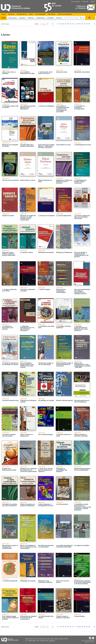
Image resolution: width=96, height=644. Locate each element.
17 (73, 24)
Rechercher (81, 18)
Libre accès (12, 18)
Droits (31, 14)
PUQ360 (50, 18)
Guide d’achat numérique (65, 14)
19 (77, 24)
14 (66, 24)
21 (82, 24)
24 (87, 24)
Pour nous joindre (75, 2)
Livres (3, 18)
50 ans (59, 18)
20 (80, 24)
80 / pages (43, 24)
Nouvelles (11, 14)
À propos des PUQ (22, 14)
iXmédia (92, 642)
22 (84, 24)
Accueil (4, 14)
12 (63, 24)
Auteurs (22, 18)
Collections (40, 18)
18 (75, 24)
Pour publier (52, 14)
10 (61, 24)
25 (89, 24)
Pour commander (40, 14)
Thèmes (31, 18)
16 (70, 24)
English (93, 2)
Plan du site (85, 2)
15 (68, 24)
